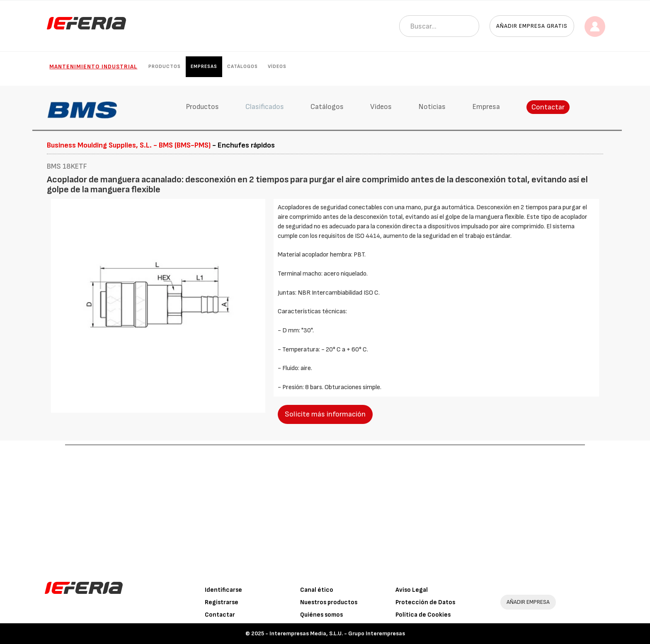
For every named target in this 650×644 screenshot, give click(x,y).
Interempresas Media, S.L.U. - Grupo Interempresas (337, 633)
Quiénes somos (321, 615)
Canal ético (317, 590)
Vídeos (277, 67)
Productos (165, 67)
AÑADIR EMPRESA (528, 602)
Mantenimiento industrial (93, 67)
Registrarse (222, 602)
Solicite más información (325, 414)
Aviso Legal (412, 590)
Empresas (204, 67)
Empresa (486, 107)
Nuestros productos (329, 602)
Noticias (432, 107)
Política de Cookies (423, 615)
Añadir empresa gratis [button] (532, 26)
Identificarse (223, 590)
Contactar (548, 107)
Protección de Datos (425, 602)
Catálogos (243, 67)
